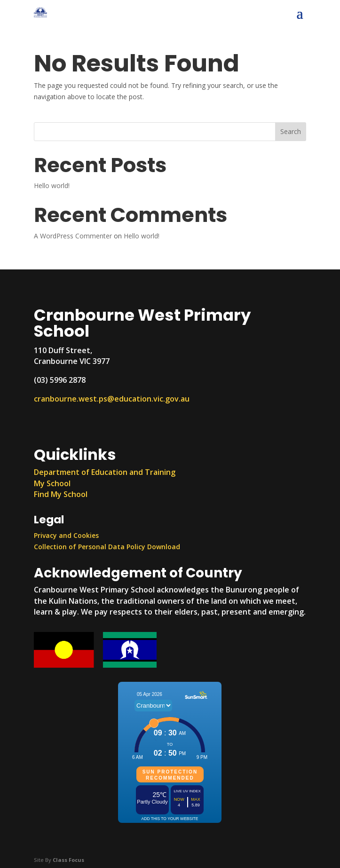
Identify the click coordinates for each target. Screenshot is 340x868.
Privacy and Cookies (66, 535)
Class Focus (68, 860)
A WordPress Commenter (73, 236)
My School (52, 483)
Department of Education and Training (105, 472)
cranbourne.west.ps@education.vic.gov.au (112, 399)
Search (291, 131)
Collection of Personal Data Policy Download (107, 547)
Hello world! (52, 185)
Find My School (61, 494)
